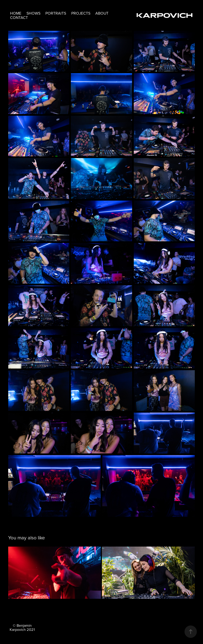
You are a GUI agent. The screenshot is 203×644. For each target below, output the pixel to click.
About (102, 13)
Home (16, 13)
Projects (81, 13)
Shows (33, 13)
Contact (19, 17)
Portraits (56, 13)
